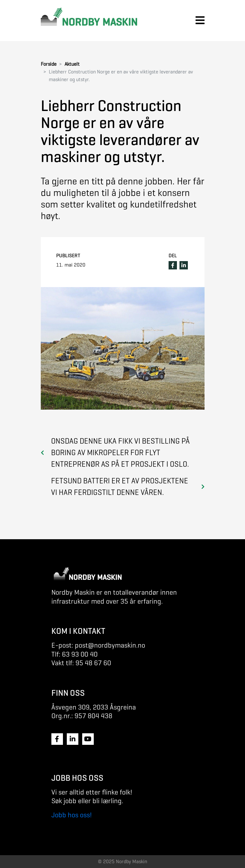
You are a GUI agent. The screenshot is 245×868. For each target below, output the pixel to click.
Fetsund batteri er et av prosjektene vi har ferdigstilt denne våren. (120, 487)
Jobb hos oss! (72, 815)
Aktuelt (72, 64)
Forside (49, 64)
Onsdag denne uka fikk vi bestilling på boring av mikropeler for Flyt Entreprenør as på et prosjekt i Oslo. (120, 453)
